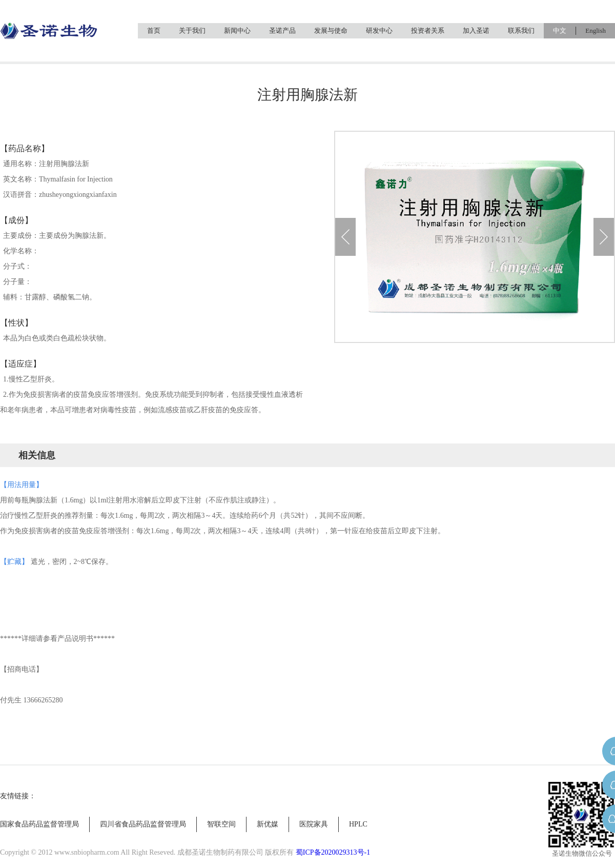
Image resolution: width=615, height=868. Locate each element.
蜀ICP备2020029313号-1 (333, 852)
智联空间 (221, 824)
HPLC (358, 824)
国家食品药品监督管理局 (39, 824)
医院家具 (314, 824)
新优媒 (268, 824)
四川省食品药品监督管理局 (143, 824)
